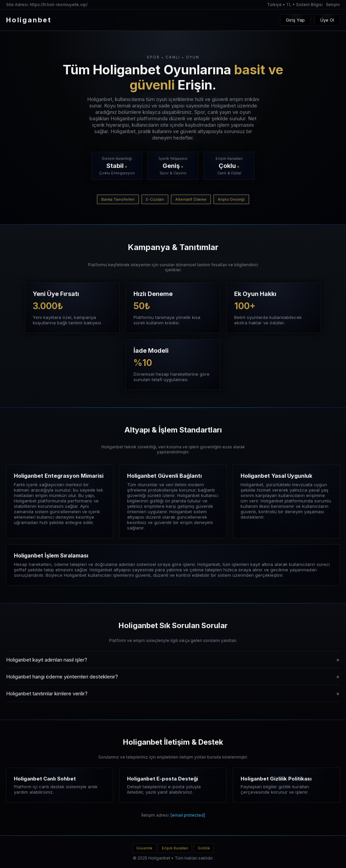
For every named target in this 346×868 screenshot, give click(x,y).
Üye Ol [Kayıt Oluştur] (327, 20)
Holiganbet (159, 858)
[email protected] (188, 815)
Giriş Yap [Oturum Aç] (295, 20)
